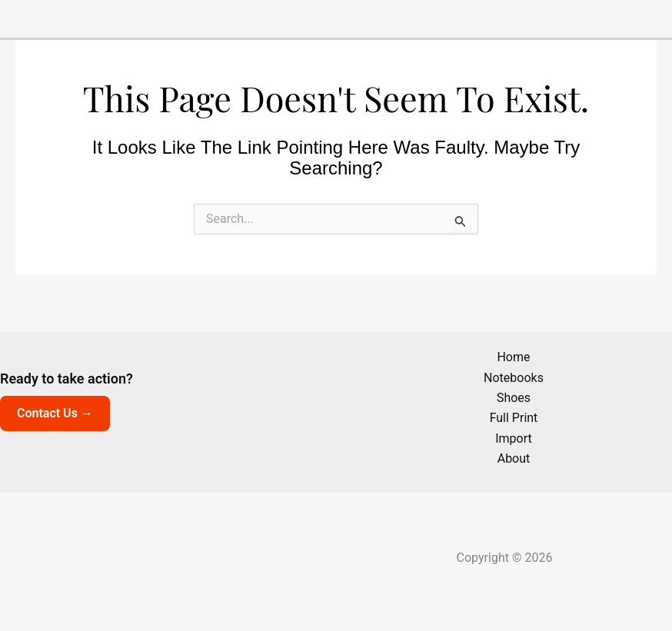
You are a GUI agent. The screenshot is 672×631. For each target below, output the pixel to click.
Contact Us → (55, 413)
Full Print (514, 418)
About (514, 458)
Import (514, 438)
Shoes (514, 398)
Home (513, 357)
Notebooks (514, 378)
